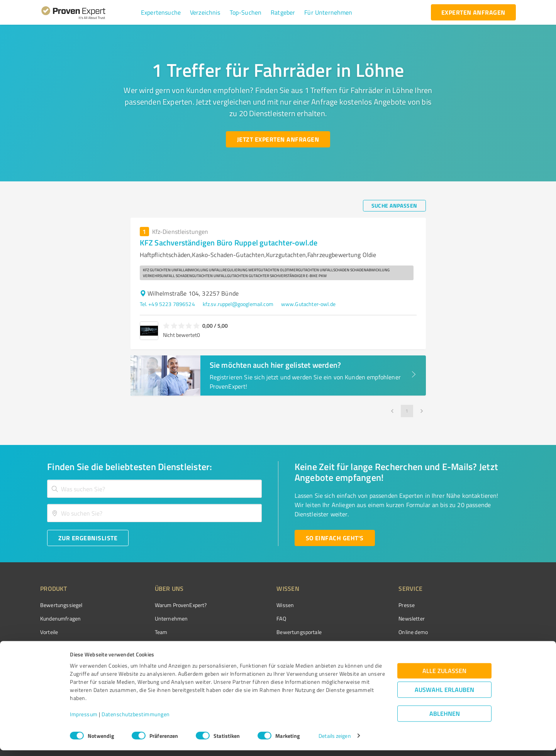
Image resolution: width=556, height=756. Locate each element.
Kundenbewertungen (272, 646)
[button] (161, 12)
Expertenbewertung (378, 646)
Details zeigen (335, 742)
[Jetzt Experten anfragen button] (278, 139)
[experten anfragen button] (473, 12)
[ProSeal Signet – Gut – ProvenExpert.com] (487, 619)
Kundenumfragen (60, 618)
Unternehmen (157, 618)
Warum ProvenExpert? (166, 605)
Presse (363, 605)
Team (147, 632)
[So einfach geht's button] (335, 538)
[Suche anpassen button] (394, 206)
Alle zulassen (444, 676)
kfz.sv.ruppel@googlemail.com (238, 304)
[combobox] (154, 489)
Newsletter (368, 618)
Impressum (84, 720)
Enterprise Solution (63, 646)
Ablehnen (445, 719)
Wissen (256, 605)
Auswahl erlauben (444, 695)
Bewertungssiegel (61, 605)
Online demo (370, 632)
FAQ (252, 618)
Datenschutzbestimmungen (136, 720)
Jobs (145, 646)
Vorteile (49, 632)
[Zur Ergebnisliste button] (88, 538)
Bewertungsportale (270, 632)
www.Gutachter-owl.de (308, 304)
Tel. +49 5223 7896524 (167, 304)
